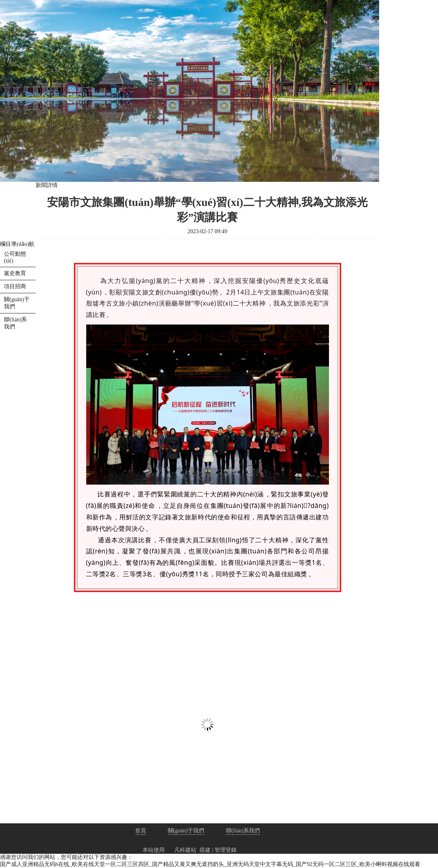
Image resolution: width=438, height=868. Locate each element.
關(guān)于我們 (186, 831)
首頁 (141, 831)
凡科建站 (180, 850)
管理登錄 (226, 850)
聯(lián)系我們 (243, 831)
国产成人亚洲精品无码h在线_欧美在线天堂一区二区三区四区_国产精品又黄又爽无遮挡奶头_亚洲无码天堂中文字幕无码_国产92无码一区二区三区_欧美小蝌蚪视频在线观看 (210, 864)
